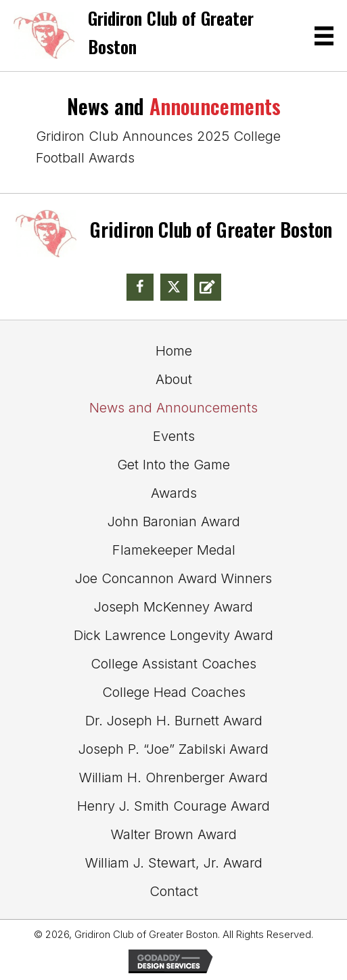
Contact (174, 891)
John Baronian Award (174, 521)
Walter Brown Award (174, 834)
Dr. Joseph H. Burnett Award (174, 721)
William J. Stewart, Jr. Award (174, 863)
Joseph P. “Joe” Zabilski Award (173, 749)
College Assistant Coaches (173, 664)
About (174, 379)
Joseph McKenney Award (173, 607)
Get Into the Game (173, 465)
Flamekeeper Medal (174, 550)
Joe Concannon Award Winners (173, 578)
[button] (140, 287)
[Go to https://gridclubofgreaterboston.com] (148, 36)
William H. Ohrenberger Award (173, 777)
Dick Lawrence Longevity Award (173, 635)
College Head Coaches (174, 692)
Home (174, 351)
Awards (174, 493)
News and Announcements (173, 408)
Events (174, 436)
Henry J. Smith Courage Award (173, 806)
